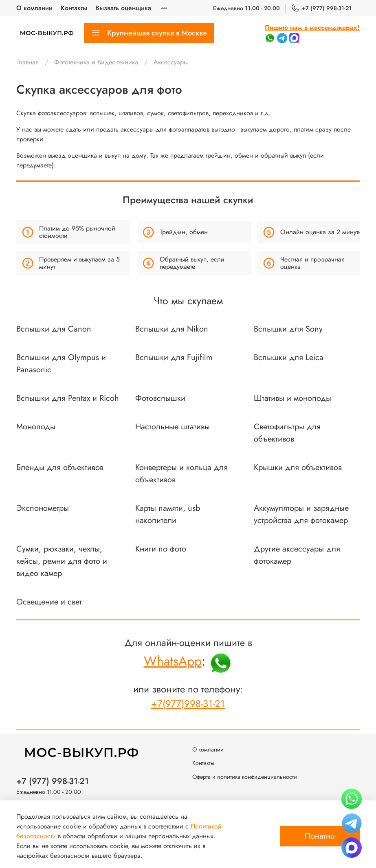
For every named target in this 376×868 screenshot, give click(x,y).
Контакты (74, 8)
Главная (27, 62)
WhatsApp (173, 661)
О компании (34, 8)
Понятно (320, 836)
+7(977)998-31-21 (188, 704)
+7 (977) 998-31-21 (321, 8)
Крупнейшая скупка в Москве (149, 33)
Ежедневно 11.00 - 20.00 (246, 8)
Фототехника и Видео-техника (96, 62)
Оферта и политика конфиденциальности (245, 777)
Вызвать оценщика (123, 8)
